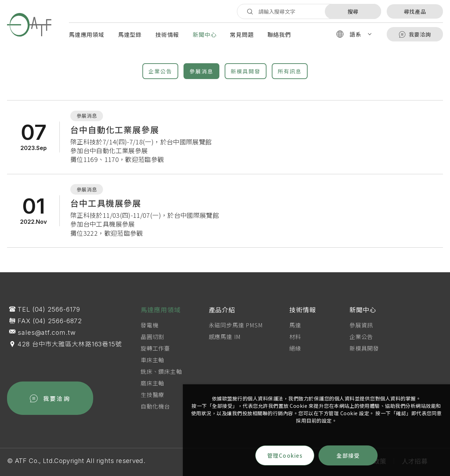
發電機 (149, 331)
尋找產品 (415, 11)
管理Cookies (285, 455)
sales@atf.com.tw (47, 336)
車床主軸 (152, 366)
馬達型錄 (130, 34)
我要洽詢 (415, 34)
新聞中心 (204, 34)
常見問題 (242, 34)
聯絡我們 (279, 34)
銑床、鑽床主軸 (161, 377)
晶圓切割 (152, 343)
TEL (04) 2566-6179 (49, 313)
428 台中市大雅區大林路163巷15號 (70, 348)
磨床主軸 (152, 389)
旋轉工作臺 (155, 354)
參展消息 (201, 71)
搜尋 (353, 11)
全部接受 (348, 455)
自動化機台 (155, 412)
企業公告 (160, 71)
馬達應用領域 (87, 34)
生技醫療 (152, 400)
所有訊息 (290, 71)
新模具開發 (246, 71)
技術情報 (167, 34)
